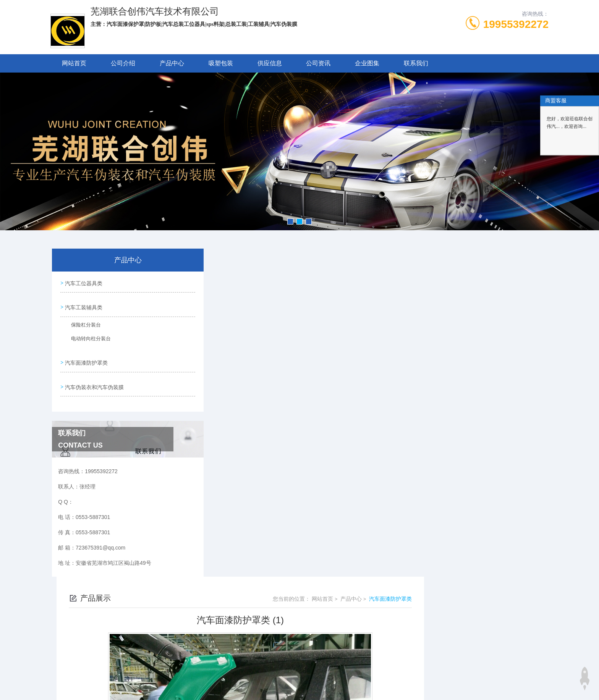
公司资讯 (318, 63)
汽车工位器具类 (83, 282)
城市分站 (91, 680)
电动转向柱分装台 (86, 338)
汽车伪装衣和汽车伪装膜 (94, 379)
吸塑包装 (221, 63)
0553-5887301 (258, 598)
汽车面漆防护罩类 (86, 357)
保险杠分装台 (81, 324)
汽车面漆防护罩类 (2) (246, 529)
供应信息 (270, 63)
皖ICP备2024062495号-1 (359, 610)
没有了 (229, 516)
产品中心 (172, 63)
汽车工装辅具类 (83, 304)
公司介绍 (123, 63)
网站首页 (74, 63)
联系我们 (416, 63)
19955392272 (516, 24)
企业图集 (367, 63)
